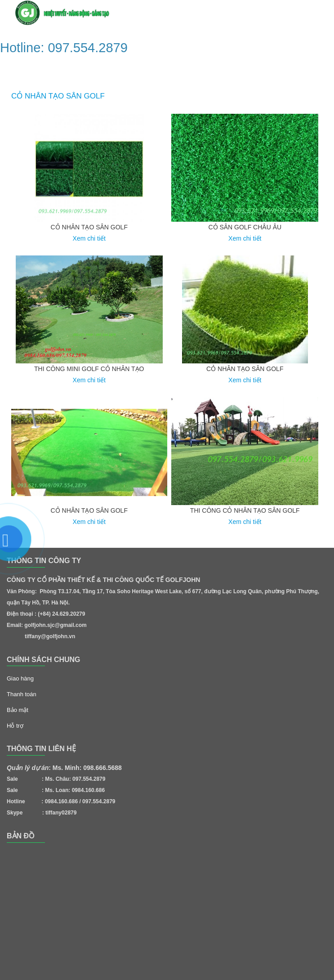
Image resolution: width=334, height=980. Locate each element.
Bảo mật (18, 710)
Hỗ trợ (15, 726)
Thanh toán (22, 694)
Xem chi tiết (89, 238)
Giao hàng (20, 678)
